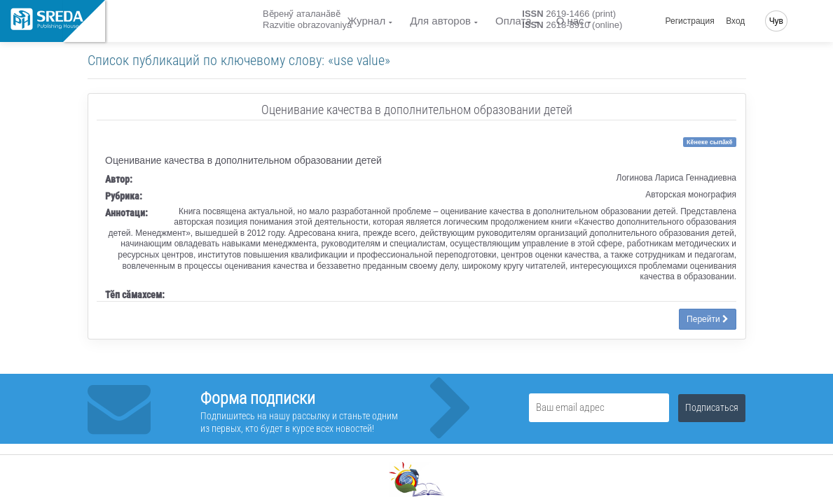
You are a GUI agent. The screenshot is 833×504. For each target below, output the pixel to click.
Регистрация (690, 21)
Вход (735, 21)
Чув (776, 21)
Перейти (708, 319)
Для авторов (440, 21)
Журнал (366, 21)
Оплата (514, 21)
